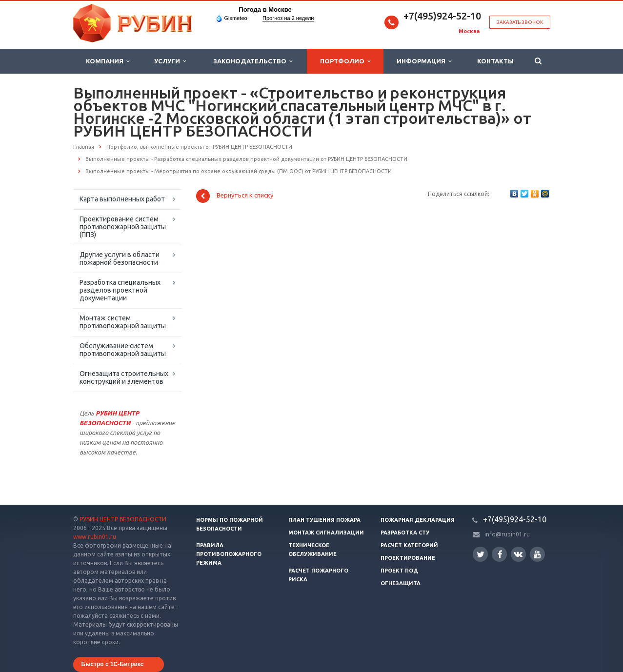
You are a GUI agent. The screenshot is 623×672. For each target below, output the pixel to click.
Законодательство (253, 61)
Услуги (170, 61)
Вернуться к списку (235, 196)
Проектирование (408, 558)
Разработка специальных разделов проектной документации (120, 290)
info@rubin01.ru (507, 534)
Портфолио (345, 61)
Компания (108, 61)
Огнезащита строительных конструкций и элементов (124, 377)
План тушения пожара (324, 520)
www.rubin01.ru (95, 537)
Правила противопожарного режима (229, 554)
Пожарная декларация (418, 520)
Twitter (481, 554)
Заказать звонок (520, 22)
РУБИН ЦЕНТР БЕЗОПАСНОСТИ (123, 519)
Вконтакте (518, 554)
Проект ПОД (399, 571)
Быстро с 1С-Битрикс (113, 664)
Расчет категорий (409, 545)
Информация (424, 61)
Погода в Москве (265, 10)
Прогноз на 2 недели (288, 18)
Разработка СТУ (405, 533)
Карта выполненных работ (122, 199)
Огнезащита (401, 583)
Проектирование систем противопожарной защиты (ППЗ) (123, 227)
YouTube (537, 554)
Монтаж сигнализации (326, 533)
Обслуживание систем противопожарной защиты (123, 350)
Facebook (500, 554)
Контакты (495, 61)
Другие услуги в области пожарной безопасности (120, 258)
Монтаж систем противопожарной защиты (123, 322)
